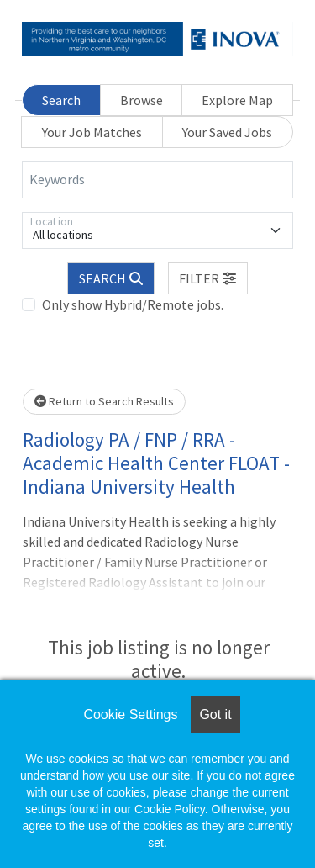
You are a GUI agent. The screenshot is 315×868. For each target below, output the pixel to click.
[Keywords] (157, 180)
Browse (142, 100)
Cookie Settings (130, 715)
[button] (208, 278)
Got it (215, 715)
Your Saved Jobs (227, 132)
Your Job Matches (92, 132)
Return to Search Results (104, 401)
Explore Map (237, 100)
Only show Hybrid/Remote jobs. (133, 304)
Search (61, 100)
